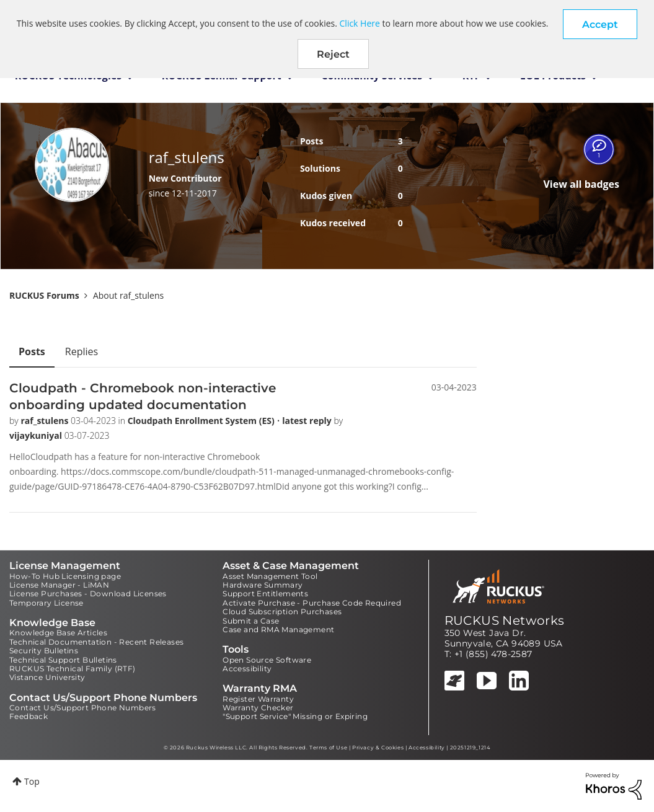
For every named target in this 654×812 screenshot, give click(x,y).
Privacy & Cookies (378, 748)
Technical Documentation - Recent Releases (96, 642)
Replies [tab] (82, 351)
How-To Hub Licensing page (65, 576)
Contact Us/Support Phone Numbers (83, 708)
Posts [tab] (32, 351)
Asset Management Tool (270, 576)
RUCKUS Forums (44, 295)
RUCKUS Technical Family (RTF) (73, 669)
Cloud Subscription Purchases (282, 611)
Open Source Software (267, 660)
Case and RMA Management (278, 629)
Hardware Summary (263, 585)
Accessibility (247, 669)
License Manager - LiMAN (59, 585)
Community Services (372, 76)
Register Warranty (258, 699)
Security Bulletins (44, 651)
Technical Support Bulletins (63, 660)
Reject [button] (333, 54)
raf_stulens (46, 421)
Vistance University (47, 677)
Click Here (360, 23)
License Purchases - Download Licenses (88, 594)
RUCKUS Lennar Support (222, 76)
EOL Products (553, 76)
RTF (471, 76)
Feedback (29, 716)
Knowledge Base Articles (58, 633)
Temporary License (46, 603)
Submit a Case (251, 621)
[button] (600, 24)
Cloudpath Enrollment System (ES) (202, 421)
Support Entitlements (265, 594)
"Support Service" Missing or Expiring (295, 716)
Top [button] (32, 781)
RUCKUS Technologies (68, 76)
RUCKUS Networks (505, 620)
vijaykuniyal (37, 435)
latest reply (308, 421)
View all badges (581, 184)
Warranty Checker (258, 708)
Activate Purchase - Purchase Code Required (312, 603)
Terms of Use (328, 748)
